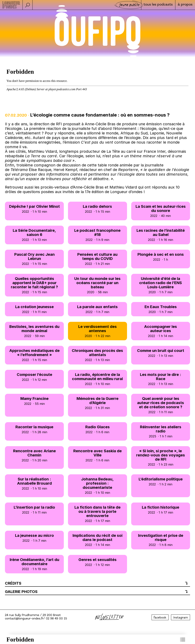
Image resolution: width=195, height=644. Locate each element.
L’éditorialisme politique (161, 481)
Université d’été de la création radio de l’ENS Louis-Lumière (161, 285)
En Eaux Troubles (161, 309)
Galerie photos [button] (21, 592)
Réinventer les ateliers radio (161, 431)
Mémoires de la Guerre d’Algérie (97, 403)
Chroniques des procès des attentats (97, 355)
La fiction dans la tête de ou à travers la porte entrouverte (97, 514)
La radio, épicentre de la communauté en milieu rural (97, 379)
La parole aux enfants (97, 309)
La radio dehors (97, 209)
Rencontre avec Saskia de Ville (97, 455)
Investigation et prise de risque (161, 540)
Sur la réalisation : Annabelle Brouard (34, 484)
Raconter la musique (34, 429)
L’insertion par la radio (34, 510)
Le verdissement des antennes (97, 331)
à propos (185, 5)
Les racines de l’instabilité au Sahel (161, 235)
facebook (160, 618)
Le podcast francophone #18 (97, 235)
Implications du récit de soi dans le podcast (97, 540)
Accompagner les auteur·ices (161, 331)
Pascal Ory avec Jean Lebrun (34, 259)
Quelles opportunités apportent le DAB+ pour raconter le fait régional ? (34, 285)
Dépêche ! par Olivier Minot (34, 209)
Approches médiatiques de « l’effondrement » (34, 355)
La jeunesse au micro (34, 538)
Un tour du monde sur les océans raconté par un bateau (97, 285)
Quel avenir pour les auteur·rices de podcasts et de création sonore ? (161, 405)
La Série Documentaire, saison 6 (34, 235)
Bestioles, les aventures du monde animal (34, 331)
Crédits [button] (13, 583)
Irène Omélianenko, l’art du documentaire (34, 564)
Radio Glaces (97, 429)
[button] (28, 5)
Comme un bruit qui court (161, 353)
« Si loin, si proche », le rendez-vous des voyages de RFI (161, 457)
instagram (181, 618)
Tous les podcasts (157, 5)
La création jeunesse (34, 309)
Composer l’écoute (34, 377)
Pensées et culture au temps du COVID (97, 259)
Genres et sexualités (97, 562)
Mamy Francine (34, 401)
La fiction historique (161, 510)
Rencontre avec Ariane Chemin (34, 455)
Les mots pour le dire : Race (161, 379)
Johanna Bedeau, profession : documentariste (97, 486)
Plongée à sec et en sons (161, 257)
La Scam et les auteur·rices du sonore (161, 211)
